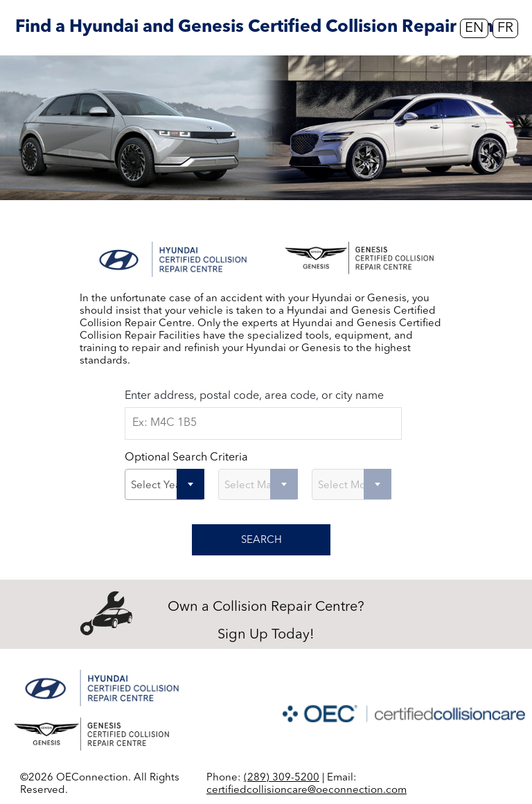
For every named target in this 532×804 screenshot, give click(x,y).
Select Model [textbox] (350, 486)
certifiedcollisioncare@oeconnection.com (307, 790)
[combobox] (165, 484)
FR (505, 28)
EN (474, 28)
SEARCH (261, 541)
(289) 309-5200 (282, 778)
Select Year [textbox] (158, 486)
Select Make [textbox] (254, 486)
